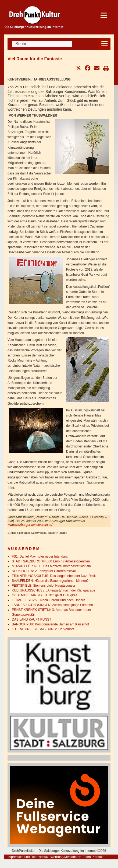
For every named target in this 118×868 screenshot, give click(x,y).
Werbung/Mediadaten (66, 857)
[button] (78, 68)
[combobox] (42, 44)
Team (87, 857)
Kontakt (98, 857)
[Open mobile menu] (104, 44)
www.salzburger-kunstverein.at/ (30, 525)
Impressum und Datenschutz (28, 857)
